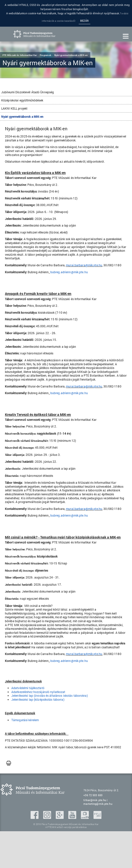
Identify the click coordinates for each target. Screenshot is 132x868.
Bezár (85, 21)
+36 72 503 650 (93, 795)
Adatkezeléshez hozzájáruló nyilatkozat (38, 692)
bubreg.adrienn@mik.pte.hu (69, 272)
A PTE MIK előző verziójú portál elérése (66, 827)
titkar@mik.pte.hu (95, 800)
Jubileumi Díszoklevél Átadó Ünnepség (28, 92)
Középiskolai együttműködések (22, 100)
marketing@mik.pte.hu (98, 804)
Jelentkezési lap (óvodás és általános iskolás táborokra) (50, 695)
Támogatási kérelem (25, 720)
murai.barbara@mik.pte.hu (84, 265)
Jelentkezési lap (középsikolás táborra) (38, 699)
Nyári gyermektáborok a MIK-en (22, 116)
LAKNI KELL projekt (14, 108)
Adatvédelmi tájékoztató (28, 688)
